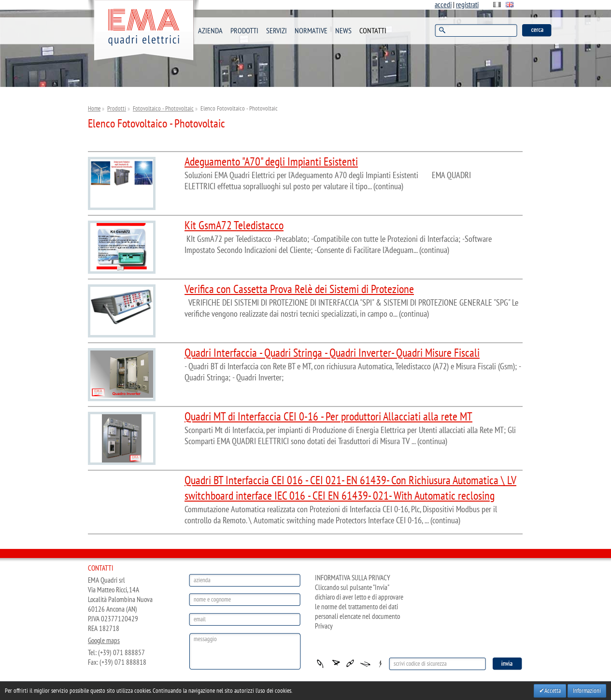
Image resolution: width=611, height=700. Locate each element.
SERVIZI (277, 31)
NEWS (343, 31)
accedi (443, 5)
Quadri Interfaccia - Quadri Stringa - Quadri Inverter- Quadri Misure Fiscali (332, 353)
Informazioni (587, 691)
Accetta (553, 691)
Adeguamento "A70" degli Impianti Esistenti (271, 162)
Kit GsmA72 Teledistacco (234, 226)
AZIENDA (210, 31)
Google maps (104, 641)
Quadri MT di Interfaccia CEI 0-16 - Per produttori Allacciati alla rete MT (328, 417)
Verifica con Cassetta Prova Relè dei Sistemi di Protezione (299, 289)
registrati (467, 5)
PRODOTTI (244, 31)
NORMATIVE (311, 31)
